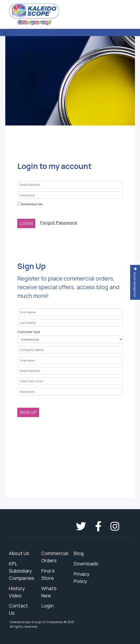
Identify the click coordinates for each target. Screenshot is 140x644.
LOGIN (26, 223)
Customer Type (29, 332)
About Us (19, 553)
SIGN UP (28, 412)
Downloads (86, 564)
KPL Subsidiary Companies (21, 571)
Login (48, 606)
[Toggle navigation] (5, 32)
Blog (79, 553)
